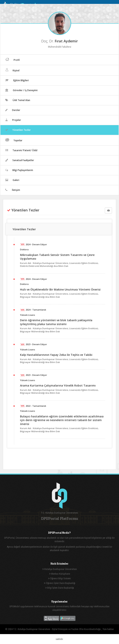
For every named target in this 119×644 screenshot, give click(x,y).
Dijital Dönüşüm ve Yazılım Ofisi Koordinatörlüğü (77, 629)
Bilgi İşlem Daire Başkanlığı (60, 588)
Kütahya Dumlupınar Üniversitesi (60, 569)
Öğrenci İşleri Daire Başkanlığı (60, 583)
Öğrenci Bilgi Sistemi (59, 578)
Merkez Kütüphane (60, 574)
